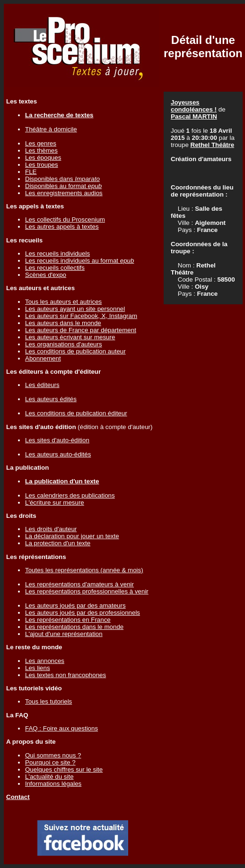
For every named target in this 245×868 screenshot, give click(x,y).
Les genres (41, 143)
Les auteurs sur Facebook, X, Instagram (81, 316)
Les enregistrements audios (64, 193)
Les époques (43, 158)
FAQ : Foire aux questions (61, 728)
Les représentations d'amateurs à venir (79, 584)
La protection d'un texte (58, 543)
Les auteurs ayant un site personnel (75, 309)
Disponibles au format (63, 186)
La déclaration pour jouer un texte (72, 536)
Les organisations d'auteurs (64, 344)
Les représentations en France (68, 620)
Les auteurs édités (51, 399)
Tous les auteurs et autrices (63, 302)
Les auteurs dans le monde (63, 323)
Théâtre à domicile (51, 129)
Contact (18, 797)
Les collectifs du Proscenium (65, 219)
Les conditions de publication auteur (75, 351)
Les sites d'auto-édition (57, 440)
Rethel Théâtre (213, 145)
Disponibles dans (62, 179)
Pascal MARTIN (194, 116)
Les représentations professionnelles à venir (87, 591)
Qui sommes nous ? (53, 755)
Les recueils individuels (57, 254)
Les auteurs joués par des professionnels (83, 613)
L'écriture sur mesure (55, 503)
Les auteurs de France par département (81, 330)
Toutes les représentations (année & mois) (84, 570)
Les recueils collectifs (55, 268)
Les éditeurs (42, 385)
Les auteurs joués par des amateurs (75, 606)
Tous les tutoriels (48, 701)
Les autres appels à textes (62, 227)
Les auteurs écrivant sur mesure (70, 337)
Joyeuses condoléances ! (194, 106)
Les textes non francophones (66, 675)
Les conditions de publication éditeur (76, 413)
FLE (31, 172)
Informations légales (53, 784)
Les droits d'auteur (51, 529)
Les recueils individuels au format (79, 261)
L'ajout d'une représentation (64, 634)
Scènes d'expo (46, 275)
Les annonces (45, 661)
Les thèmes (41, 150)
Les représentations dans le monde (74, 627)
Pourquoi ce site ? (50, 762)
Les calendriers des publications (70, 495)
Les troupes (42, 165)
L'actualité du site (49, 777)
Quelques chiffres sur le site (64, 769)
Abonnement (43, 358)
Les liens (38, 668)
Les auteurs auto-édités (58, 454)
